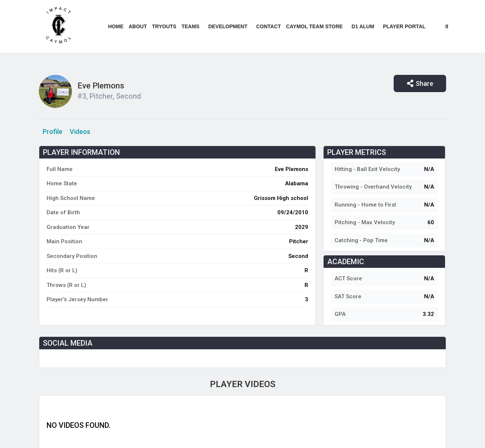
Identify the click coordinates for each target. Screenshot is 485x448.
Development (228, 26)
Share (420, 83)
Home (116, 26)
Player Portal (404, 26)
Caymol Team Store (315, 26)
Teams (191, 26)
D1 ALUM (363, 26)
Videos (80, 132)
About (138, 26)
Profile (52, 132)
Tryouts (164, 26)
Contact (268, 26)
